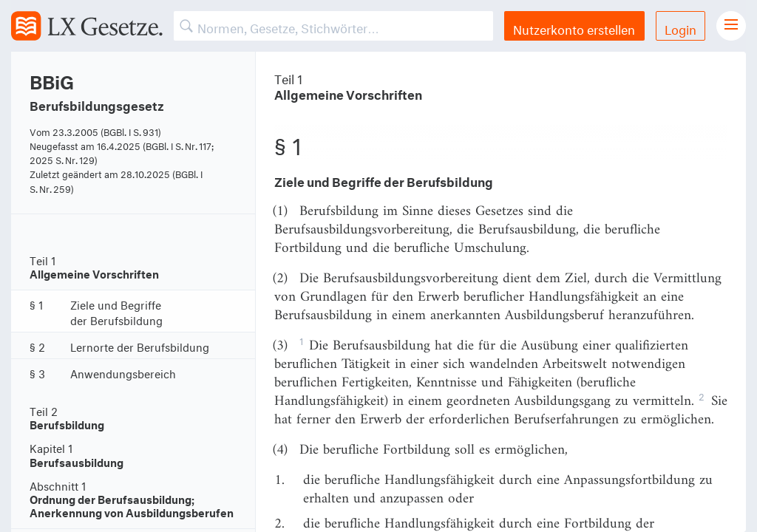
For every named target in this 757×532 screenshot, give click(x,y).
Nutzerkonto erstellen (574, 28)
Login (680, 28)
